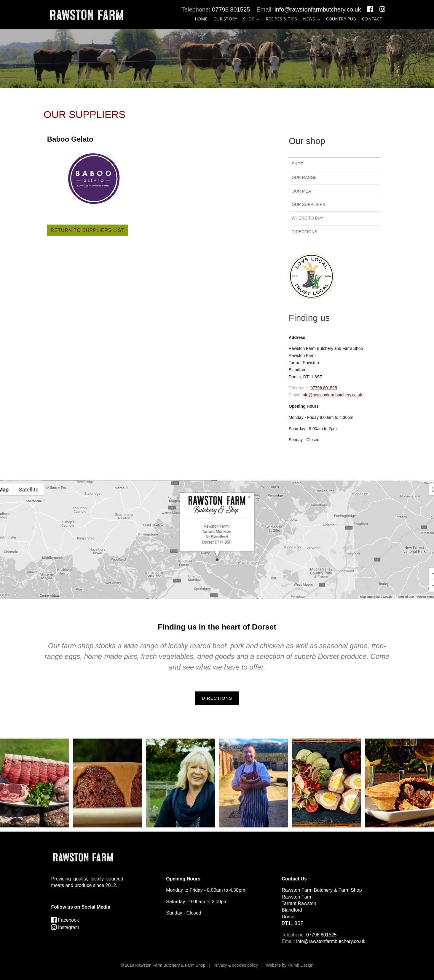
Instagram (65, 927)
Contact (372, 19)
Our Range (304, 177)
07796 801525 (231, 9)
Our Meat (303, 191)
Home (201, 19)
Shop (249, 19)
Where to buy (308, 218)
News (309, 19)
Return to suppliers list (88, 230)
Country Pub (341, 19)
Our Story (225, 19)
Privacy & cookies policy (236, 965)
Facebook (65, 920)
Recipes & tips (281, 19)
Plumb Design (300, 965)
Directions (304, 232)
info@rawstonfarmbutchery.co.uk (318, 9)
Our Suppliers (309, 204)
